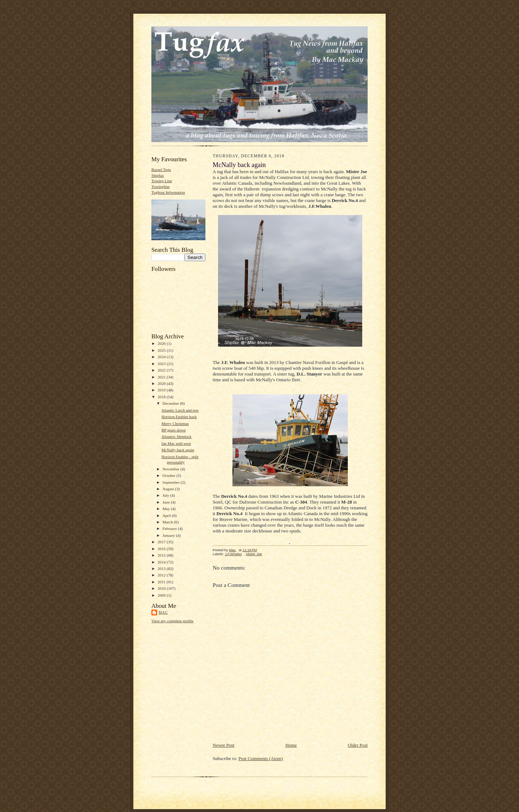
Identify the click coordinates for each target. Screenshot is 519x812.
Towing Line (162, 181)
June (167, 502)
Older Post (358, 745)
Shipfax (158, 175)
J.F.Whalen (234, 554)
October (170, 475)
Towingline (161, 186)
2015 (162, 555)
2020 (162, 383)
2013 (162, 569)
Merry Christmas (175, 423)
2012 (162, 575)
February (170, 528)
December (171, 403)
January (169, 535)
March (168, 522)
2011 (162, 582)
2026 (162, 343)
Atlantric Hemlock (176, 436)
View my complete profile (172, 621)
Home (291, 745)
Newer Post (223, 745)
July (166, 495)
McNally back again (178, 450)
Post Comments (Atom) (261, 758)
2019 (162, 390)
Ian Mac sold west (176, 443)
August (169, 489)
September (172, 482)
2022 (162, 370)
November (172, 469)
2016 (162, 549)
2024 (162, 357)
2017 (162, 542)
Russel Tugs (161, 170)
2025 (162, 350)
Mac (163, 612)
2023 (162, 364)
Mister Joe (254, 554)
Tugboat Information (168, 192)
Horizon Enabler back (179, 417)
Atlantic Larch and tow (180, 410)
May (167, 509)
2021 (162, 377)
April (167, 515)
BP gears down (174, 430)
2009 (162, 595)
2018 (162, 397)
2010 (162, 588)
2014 (162, 562)
